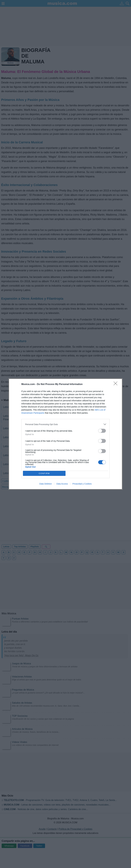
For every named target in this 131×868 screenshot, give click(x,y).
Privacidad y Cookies (82, 484)
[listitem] (65, 424)
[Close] (116, 384)
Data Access (62, 484)
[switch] (102, 431)
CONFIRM (44, 473)
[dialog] (65, 434)
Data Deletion (46, 484)
